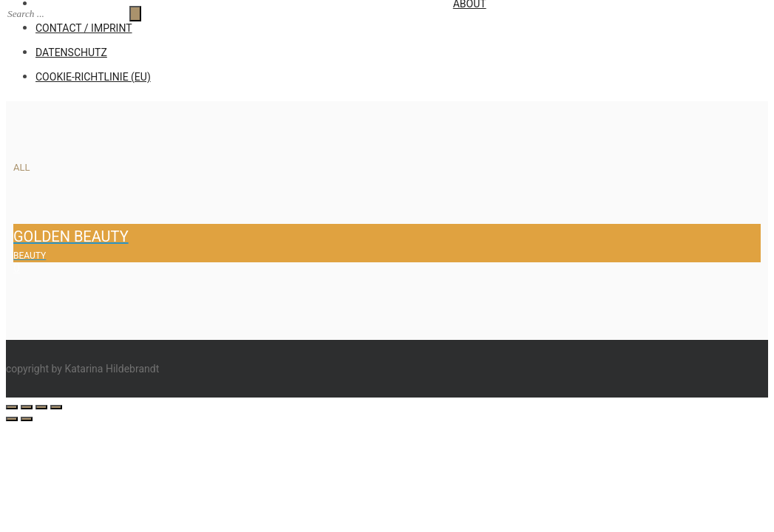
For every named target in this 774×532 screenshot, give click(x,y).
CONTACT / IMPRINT (84, 28)
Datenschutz (71, 52)
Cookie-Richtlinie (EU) (93, 77)
